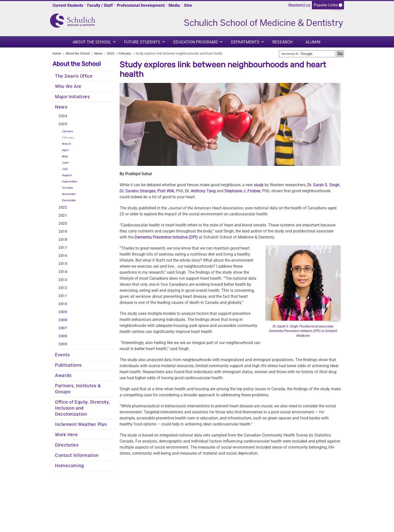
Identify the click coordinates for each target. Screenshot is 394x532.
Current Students (68, 5)
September (70, 182)
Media (174, 5)
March (67, 144)
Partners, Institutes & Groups (78, 389)
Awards (63, 375)
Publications (68, 365)
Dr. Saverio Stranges (138, 191)
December (69, 200)
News (98, 53)
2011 (63, 296)
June (65, 163)
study (259, 185)
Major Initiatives (72, 97)
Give (188, 5)
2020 (63, 224)
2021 (63, 215)
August (67, 175)
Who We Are (68, 86)
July (65, 169)
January (68, 131)
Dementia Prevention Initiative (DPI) (166, 237)
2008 (63, 320)
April (65, 150)
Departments (245, 42)
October (68, 188)
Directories (67, 445)
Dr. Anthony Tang (200, 191)
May (65, 156)
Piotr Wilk (166, 191)
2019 (63, 232)
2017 (63, 248)
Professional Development (141, 5)
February (125, 53)
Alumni (313, 42)
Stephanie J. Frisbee (242, 191)
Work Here (66, 435)
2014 (63, 272)
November (69, 194)
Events (62, 355)
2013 (63, 280)
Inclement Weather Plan (81, 424)
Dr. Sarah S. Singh (323, 185)
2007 (63, 328)
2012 (63, 288)
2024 (63, 116)
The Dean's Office (74, 76)
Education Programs (196, 42)
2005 (63, 344)
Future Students (142, 42)
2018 (63, 240)
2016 (63, 256)
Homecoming (69, 466)
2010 (63, 304)
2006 (63, 336)
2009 (63, 312)
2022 (63, 207)
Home (57, 53)
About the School (92, 42)
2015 (63, 264)
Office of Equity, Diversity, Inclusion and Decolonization (83, 408)
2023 (111, 53)
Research (282, 42)
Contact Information (77, 455)
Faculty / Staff (100, 5)
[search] (307, 54)
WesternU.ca (299, 5)
